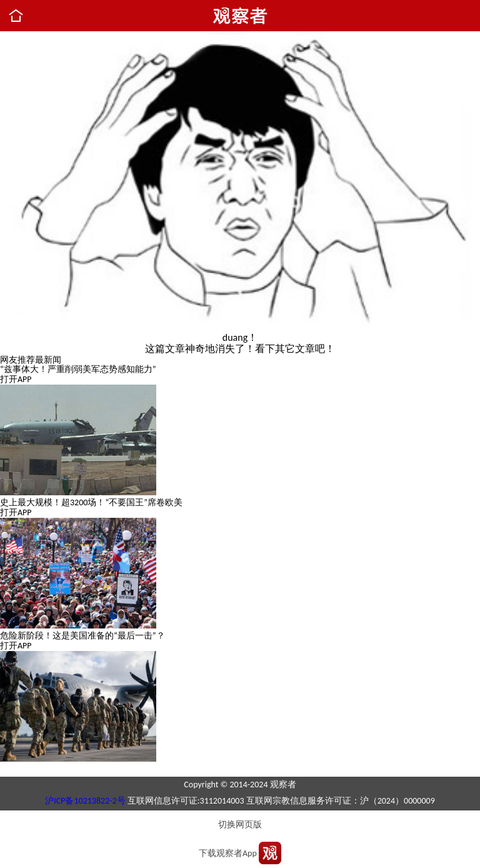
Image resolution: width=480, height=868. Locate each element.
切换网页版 (240, 825)
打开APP (16, 379)
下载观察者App (228, 853)
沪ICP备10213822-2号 (85, 801)
